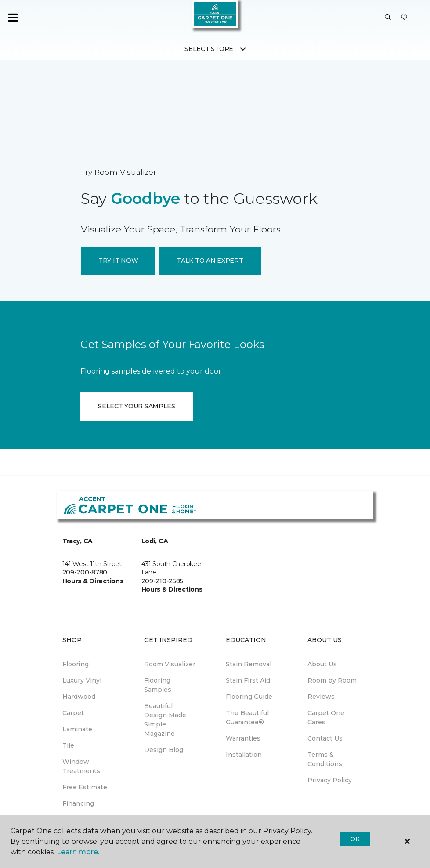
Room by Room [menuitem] (332, 680)
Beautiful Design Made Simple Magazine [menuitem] (165, 720)
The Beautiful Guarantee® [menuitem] (247, 717)
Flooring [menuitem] (76, 664)
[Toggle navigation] (13, 18)
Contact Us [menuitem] (325, 738)
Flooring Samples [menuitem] (158, 685)
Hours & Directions (93, 581)
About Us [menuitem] (322, 664)
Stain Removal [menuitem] (249, 664)
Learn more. (78, 852)
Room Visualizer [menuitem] (170, 664)
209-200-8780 (85, 572)
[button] (388, 18)
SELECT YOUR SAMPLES (137, 406)
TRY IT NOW (118, 261)
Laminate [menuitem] (77, 729)
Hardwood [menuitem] (79, 697)
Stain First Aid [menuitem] (248, 680)
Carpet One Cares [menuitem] (326, 717)
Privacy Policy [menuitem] (330, 780)
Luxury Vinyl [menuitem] (82, 680)
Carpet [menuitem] (73, 713)
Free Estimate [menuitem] (85, 787)
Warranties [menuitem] (243, 738)
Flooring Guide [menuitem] (249, 697)
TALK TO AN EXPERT (210, 261)
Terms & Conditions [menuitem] (325, 759)
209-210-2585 (163, 581)
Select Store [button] (209, 49)
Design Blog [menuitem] (164, 750)
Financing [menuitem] (78, 803)
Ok (355, 839)
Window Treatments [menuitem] (81, 766)
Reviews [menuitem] (321, 697)
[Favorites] (404, 18)
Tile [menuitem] (68, 745)
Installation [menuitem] (244, 755)
